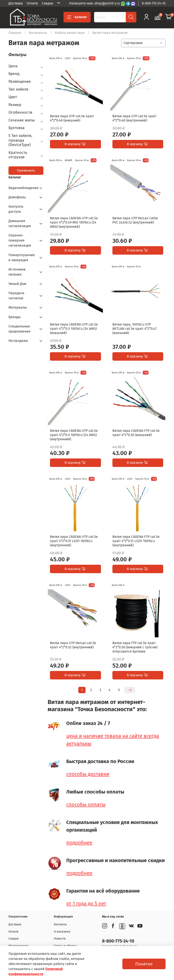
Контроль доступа (16, 209)
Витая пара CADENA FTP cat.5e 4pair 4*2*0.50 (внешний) (136, 433)
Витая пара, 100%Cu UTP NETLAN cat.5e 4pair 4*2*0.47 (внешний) (135, 329)
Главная (15, 33)
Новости (60, 939)
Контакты (60, 924)
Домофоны (17, 197)
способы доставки (88, 774)
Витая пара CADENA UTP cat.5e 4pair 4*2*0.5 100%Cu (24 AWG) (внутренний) (74, 435)
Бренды (15, 317)
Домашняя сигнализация (20, 223)
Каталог (77, 17)
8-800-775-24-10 (154, 3)
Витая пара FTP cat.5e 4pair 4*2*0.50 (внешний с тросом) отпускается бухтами (135, 647)
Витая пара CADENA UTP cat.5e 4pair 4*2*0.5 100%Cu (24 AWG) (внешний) (74, 329)
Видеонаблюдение (23, 188)
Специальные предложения (19, 329)
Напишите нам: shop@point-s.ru (95, 3)
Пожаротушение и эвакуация (22, 257)
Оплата (32, 3)
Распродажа (18, 341)
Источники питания (17, 272)
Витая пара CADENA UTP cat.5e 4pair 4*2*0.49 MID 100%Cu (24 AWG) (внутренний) (74, 222)
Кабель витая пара (70, 33)
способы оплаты (86, 805)
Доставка (16, 3)
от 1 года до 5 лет (86, 904)
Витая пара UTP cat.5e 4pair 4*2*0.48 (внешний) (72, 118)
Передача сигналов (16, 296)
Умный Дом (17, 284)
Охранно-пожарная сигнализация (20, 240)
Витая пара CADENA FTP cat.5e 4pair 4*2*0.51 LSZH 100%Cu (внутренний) (136, 541)
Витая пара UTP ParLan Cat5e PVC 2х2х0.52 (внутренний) (135, 220)
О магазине (62, 932)
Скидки (47, 3)
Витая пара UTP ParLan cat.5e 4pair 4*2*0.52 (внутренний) (73, 645)
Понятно (144, 964)
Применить (26, 170)
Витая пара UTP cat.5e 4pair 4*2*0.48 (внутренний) (134, 118)
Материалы (38, 33)
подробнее (79, 843)
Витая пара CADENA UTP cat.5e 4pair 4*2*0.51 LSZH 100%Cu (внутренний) (74, 541)
